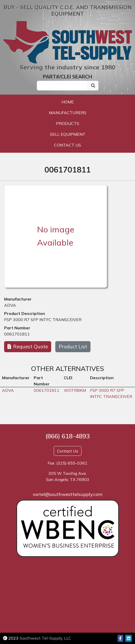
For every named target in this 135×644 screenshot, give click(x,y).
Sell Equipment (68, 134)
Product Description (25, 313)
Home (68, 102)
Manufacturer (18, 299)
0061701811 (17, 334)
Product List (73, 347)
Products (68, 123)
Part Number (17, 328)
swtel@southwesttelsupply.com (68, 494)
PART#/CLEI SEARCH (67, 77)
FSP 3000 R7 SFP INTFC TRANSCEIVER (43, 320)
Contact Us (67, 145)
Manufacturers (68, 113)
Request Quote (28, 347)
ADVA (10, 305)
